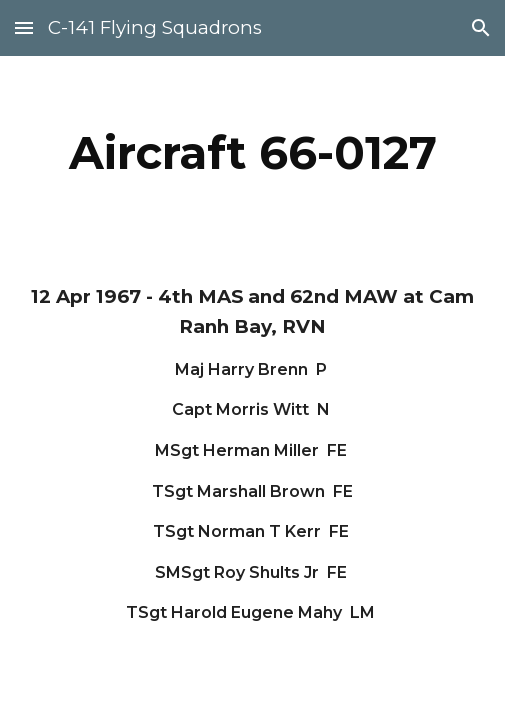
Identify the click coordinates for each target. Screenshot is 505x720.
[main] (252, 153)
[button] (24, 27)
